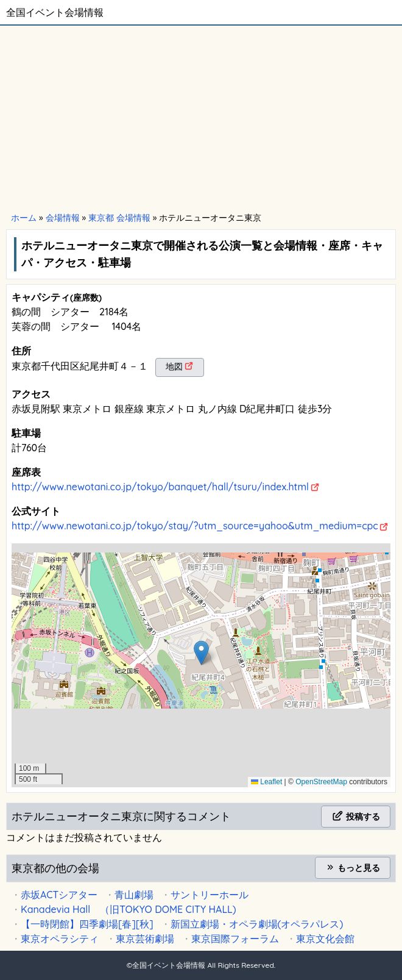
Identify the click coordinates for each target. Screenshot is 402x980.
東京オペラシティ (60, 939)
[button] (201, 653)
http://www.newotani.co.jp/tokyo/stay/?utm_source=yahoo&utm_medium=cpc (195, 526)
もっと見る (353, 868)
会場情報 (63, 218)
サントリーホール (210, 895)
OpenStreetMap (321, 782)
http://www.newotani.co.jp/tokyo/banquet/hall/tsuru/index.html (160, 487)
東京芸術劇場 (145, 939)
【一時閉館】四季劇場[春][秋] (87, 924)
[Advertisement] (201, 117)
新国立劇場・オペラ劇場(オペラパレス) (257, 924)
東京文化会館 (325, 939)
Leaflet (266, 782)
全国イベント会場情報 (55, 12)
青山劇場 (134, 895)
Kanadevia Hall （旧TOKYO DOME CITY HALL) (129, 909)
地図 (174, 367)
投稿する (356, 817)
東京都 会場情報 (119, 218)
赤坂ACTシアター (59, 895)
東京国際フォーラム (235, 939)
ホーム (24, 218)
